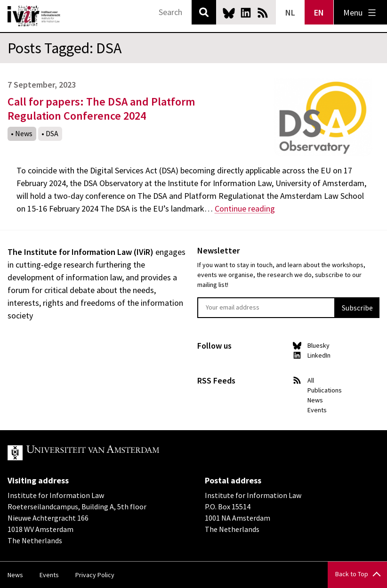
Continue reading (245, 208)
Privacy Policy (95, 575)
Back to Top (352, 574)
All (311, 380)
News (24, 133)
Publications (325, 390)
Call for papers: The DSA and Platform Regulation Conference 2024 (101, 109)
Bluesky (229, 13)
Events (317, 410)
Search (204, 12)
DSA (52, 133)
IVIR (34, 16)
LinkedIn (246, 13)
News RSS (263, 13)
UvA (117, 453)
